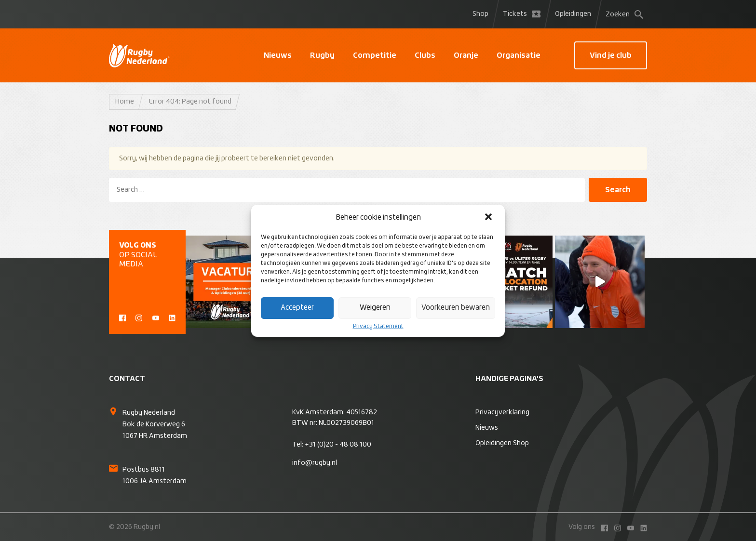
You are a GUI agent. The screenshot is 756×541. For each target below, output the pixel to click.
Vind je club (611, 55)
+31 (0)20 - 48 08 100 (338, 445)
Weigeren (375, 308)
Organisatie (519, 55)
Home (125, 102)
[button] (489, 218)
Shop (480, 14)
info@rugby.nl (315, 463)
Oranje (466, 55)
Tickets (522, 14)
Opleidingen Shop (502, 443)
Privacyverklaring (502, 412)
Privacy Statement (378, 327)
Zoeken (624, 14)
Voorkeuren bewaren (456, 308)
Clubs (425, 55)
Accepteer (297, 308)
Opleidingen (573, 14)
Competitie (375, 55)
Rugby (322, 55)
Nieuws (278, 55)
